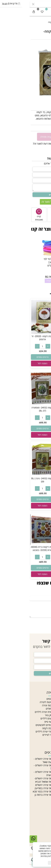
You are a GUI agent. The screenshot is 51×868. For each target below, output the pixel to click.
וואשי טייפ (20, 722)
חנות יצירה (44, 699)
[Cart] (4, 12)
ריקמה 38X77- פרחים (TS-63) (38, 481)
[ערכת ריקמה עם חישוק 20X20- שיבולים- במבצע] (38, 404)
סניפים (46, 712)
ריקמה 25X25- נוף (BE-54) (38, 549)
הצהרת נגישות (42, 722)
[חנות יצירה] (26, 11)
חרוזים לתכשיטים (41, 785)
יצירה (21, 692)
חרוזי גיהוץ (45, 759)
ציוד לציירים (19, 735)
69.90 (39, 562)
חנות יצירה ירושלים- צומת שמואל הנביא (15, 780)
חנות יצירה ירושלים (15, 785)
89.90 (14, 562)
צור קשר (46, 715)
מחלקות (46, 732)
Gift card (45, 738)
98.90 (14, 422)
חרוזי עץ (46, 782)
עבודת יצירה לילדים (15, 712)
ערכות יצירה (18, 705)
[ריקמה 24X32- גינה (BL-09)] (13, 475)
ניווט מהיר (43, 692)
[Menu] (47, 12)
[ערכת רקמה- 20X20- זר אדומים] (13, 333)
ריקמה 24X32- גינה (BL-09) (13, 480)
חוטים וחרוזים (41, 752)
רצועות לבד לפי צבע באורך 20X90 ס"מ (22, 262)
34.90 (46, 128)
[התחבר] (38, 12)
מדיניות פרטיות (42, 725)
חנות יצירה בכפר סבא (14, 791)
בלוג (48, 728)
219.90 (39, 494)
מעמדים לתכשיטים (15, 725)
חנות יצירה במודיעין (15, 788)
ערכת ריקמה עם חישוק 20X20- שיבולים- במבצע (38, 409)
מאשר (26, 863)
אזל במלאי (45, 44)
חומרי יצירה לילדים (15, 732)
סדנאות (46, 735)
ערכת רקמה (18, 728)
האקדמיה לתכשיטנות (39, 705)
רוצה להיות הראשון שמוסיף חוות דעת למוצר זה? (27, 144)
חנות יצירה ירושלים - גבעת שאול (14, 760)
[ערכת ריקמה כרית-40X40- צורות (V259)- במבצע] (13, 544)
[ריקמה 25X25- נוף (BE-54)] (38, 544)
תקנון (47, 718)
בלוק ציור (20, 715)
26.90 (39, 350)
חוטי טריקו (45, 772)
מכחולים (20, 709)
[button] (38, 362)
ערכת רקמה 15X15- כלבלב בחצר (38, 336)
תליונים (46, 765)
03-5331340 (37, 824)
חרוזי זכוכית (44, 778)
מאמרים (46, 709)
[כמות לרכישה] (48, 136)
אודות (47, 702)
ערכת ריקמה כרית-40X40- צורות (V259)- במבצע (13, 548)
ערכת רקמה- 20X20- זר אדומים (13, 338)
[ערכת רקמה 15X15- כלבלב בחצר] (38, 332)
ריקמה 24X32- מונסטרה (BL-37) (13, 409)
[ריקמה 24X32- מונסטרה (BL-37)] (13, 404)
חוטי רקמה (44, 775)
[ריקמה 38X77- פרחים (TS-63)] (38, 476)
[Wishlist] (13, 12)
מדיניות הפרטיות (32, 859)
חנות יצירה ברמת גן (15, 795)
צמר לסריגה (44, 769)
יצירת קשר (42, 818)
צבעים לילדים (18, 718)
